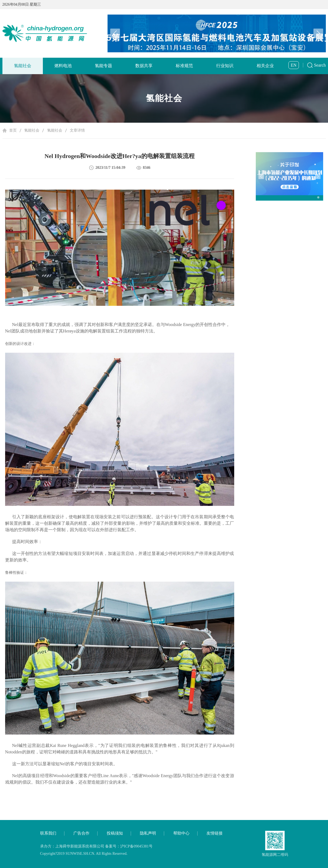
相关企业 (265, 66)
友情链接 (215, 833)
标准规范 (184, 66)
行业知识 (225, 66)
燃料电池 (63, 66)
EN (294, 65)
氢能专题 (103, 66)
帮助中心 (181, 833)
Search (320, 65)
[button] (318, 33)
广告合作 (81, 833)
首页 (13, 130)
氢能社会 (23, 66)
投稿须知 (115, 833)
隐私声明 (148, 833)
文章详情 (77, 130)
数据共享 (144, 66)
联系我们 (48, 833)
